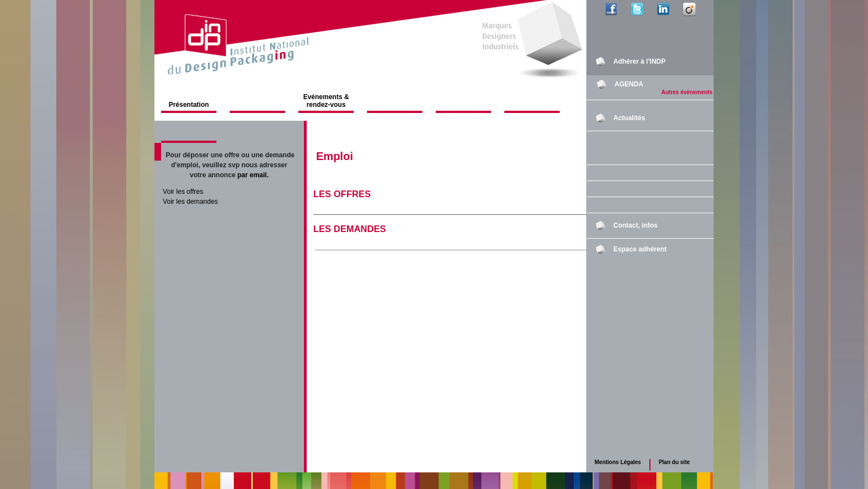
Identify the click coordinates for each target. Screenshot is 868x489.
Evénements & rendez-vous (326, 101)
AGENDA (629, 84)
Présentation (189, 105)
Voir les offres (183, 192)
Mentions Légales (618, 462)
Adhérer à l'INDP (639, 61)
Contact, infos (635, 225)
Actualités (629, 118)
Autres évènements (687, 92)
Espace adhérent (640, 249)
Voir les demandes (190, 202)
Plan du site (674, 462)
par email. (253, 175)
